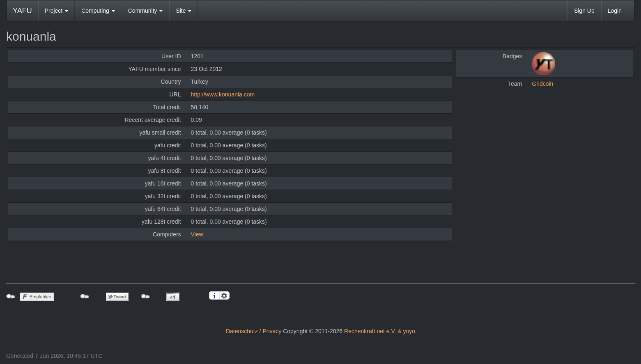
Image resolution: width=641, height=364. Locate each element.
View (197, 234)
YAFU (22, 11)
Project (56, 11)
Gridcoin (542, 84)
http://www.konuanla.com (223, 94)
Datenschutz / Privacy (254, 331)
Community (146, 11)
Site (184, 11)
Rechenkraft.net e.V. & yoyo (380, 331)
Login (615, 11)
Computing (98, 11)
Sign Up (584, 11)
